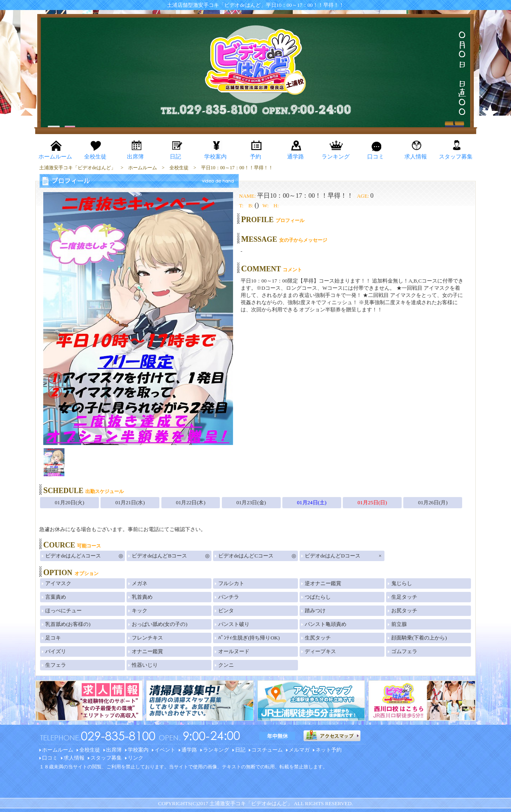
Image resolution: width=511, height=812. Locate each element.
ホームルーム (58, 750)
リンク (136, 758)
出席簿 (114, 750)
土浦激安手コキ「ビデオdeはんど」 (251, 803)
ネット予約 (329, 750)
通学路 (189, 750)
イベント (165, 750)
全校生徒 (90, 750)
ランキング (216, 750)
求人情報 (74, 758)
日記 (240, 750)
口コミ (50, 758)
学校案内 (138, 750)
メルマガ (299, 750)
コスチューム (267, 750)
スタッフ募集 (106, 758)
